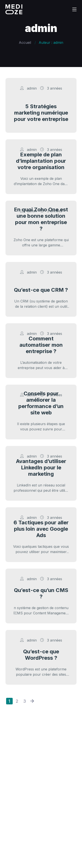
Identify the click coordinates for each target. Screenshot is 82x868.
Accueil (25, 42)
